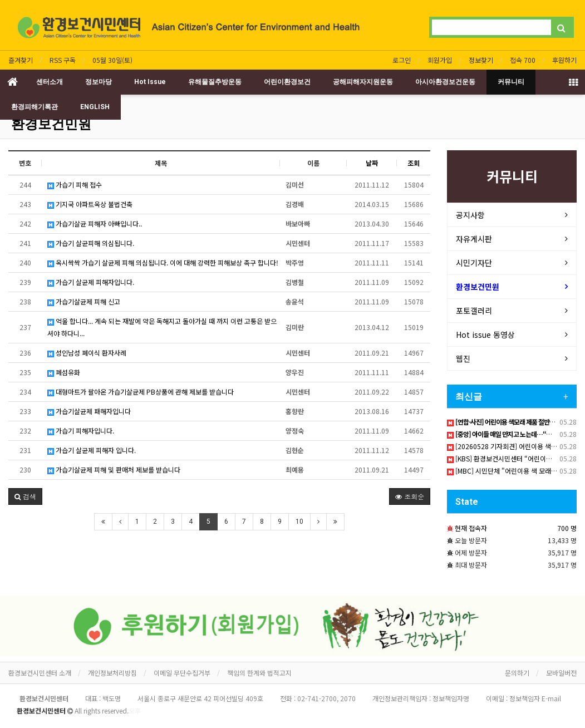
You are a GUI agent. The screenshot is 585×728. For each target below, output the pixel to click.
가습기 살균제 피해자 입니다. (92, 450)
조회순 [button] (410, 496)
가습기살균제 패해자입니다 (89, 411)
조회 (414, 163)
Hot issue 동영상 (485, 335)
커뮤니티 (511, 82)
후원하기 (564, 60)
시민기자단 (474, 263)
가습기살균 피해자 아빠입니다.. (95, 223)
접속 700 (523, 60)
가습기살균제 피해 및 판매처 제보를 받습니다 (114, 469)
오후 (135, 710)
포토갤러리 (474, 311)
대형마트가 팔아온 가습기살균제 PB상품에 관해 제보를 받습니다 (141, 392)
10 (299, 522)
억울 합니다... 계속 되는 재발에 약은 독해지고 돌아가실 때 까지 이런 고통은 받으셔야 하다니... (162, 327)
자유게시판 (474, 239)
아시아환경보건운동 (445, 82)
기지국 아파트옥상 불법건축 (90, 204)
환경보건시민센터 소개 (40, 673)
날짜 (372, 163)
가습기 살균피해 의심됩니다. (91, 243)
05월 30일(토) (112, 60)
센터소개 (50, 82)
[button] (25, 496)
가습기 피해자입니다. (81, 431)
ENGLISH (95, 107)
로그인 (402, 60)
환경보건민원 (51, 124)
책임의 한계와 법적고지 (259, 673)
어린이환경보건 (287, 82)
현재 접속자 (471, 528)
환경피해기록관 (35, 107)
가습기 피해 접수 (75, 185)
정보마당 (99, 82)
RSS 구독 (63, 60)
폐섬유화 (64, 372)
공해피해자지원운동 (363, 82)
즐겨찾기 (21, 60)
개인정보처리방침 (112, 673)
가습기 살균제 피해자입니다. (91, 282)
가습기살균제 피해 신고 (84, 301)
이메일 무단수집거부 (182, 673)
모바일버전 (561, 673)
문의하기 (517, 673)
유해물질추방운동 (215, 82)
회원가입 (440, 60)
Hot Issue (150, 82)
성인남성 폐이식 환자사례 (87, 353)
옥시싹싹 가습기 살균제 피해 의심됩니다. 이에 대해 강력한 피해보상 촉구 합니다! (163, 262)
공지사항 (470, 215)
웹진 (463, 358)
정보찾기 (481, 60)
